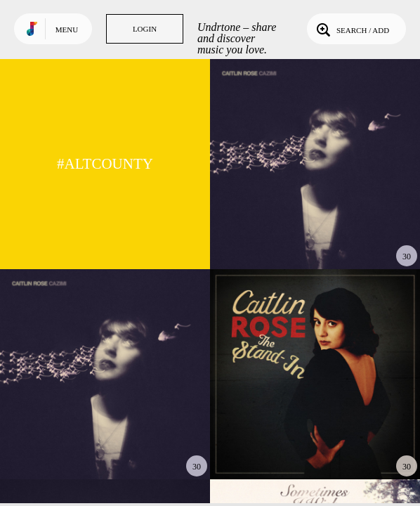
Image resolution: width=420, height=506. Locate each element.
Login (145, 29)
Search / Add (352, 29)
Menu (67, 30)
